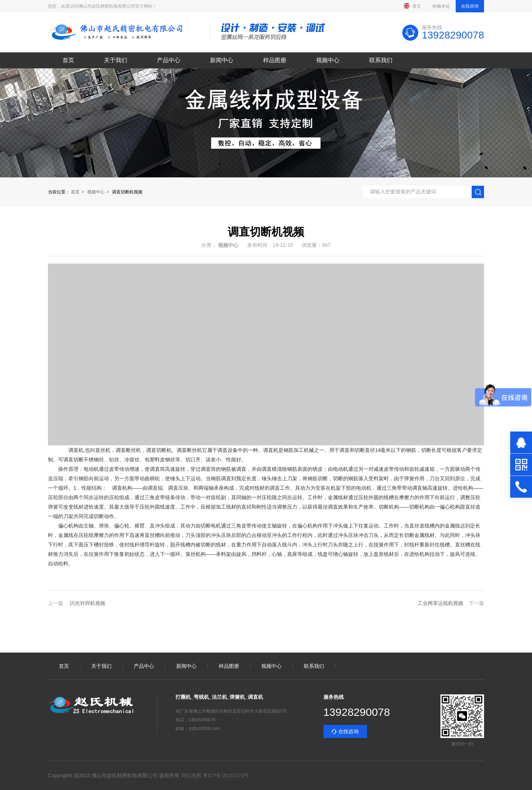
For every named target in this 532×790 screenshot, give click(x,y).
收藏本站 (441, 6)
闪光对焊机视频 (88, 603)
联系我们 (381, 60)
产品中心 (169, 60)
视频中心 (328, 60)
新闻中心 (222, 60)
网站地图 (191, 775)
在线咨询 (470, 6)
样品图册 (275, 60)
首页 (68, 60)
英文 (412, 6)
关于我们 (116, 60)
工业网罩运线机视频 (440, 603)
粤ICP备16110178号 (225, 775)
